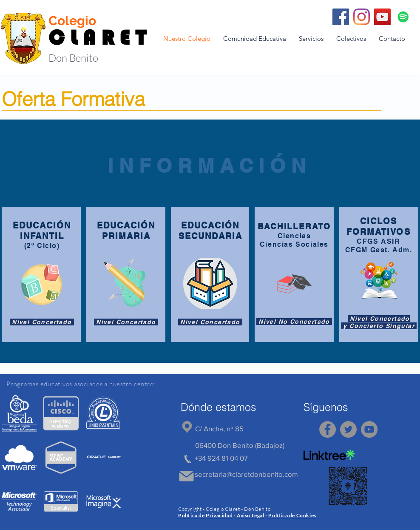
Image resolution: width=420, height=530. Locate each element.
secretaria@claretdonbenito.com (246, 474)
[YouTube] (382, 17)
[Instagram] (362, 17)
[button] (255, 39)
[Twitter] (348, 429)
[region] (19, 413)
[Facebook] (341, 17)
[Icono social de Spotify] (403, 17)
